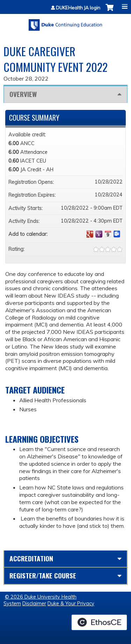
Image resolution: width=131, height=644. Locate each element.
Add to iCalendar (108, 234)
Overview (23, 94)
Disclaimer (34, 604)
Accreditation (31, 558)
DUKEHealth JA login (78, 8)
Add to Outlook (117, 234)
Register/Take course (43, 575)
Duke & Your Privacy (71, 604)
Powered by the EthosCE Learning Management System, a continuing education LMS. (99, 622)
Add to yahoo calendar (99, 234)
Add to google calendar (90, 234)
